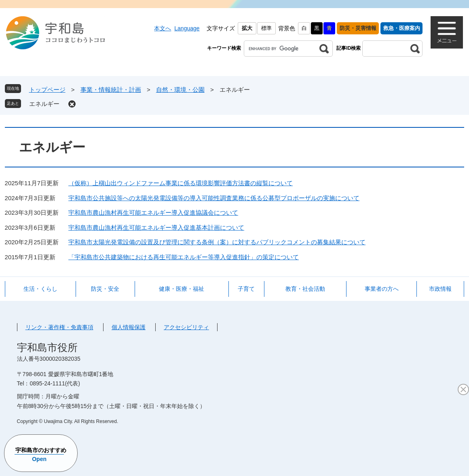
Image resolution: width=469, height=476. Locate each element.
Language (187, 28)
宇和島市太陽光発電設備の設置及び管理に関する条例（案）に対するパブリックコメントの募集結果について (217, 242)
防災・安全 (105, 289)
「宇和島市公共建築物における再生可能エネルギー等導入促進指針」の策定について (184, 257)
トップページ (47, 90)
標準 (266, 28)
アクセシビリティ (186, 327)
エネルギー (44, 104)
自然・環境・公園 (180, 90)
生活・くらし (40, 289)
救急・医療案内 (402, 28)
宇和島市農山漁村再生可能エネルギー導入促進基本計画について (156, 227)
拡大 (247, 28)
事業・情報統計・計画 (111, 90)
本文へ (163, 28)
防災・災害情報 (358, 28)
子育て (246, 289)
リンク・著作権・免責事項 (59, 327)
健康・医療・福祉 (182, 289)
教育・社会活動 (305, 289)
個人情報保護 (129, 327)
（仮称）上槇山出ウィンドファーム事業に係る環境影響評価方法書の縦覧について (181, 183)
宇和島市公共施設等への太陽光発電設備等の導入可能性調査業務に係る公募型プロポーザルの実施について (214, 198)
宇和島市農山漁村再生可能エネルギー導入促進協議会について (153, 213)
